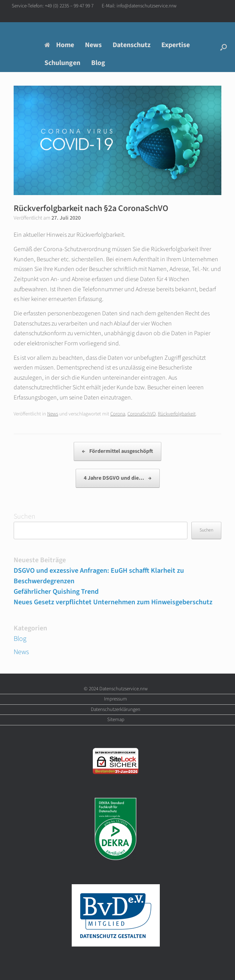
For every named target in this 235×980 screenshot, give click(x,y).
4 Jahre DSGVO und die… (118, 478)
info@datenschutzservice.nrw (147, 6)
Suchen (25, 516)
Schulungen (62, 63)
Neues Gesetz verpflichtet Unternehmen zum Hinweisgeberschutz (113, 602)
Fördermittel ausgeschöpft (117, 451)
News (93, 45)
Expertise (176, 45)
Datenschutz (132, 45)
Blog (98, 63)
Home (59, 45)
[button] (224, 47)
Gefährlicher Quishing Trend (56, 592)
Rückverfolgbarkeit (177, 414)
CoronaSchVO (141, 414)
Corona (118, 414)
